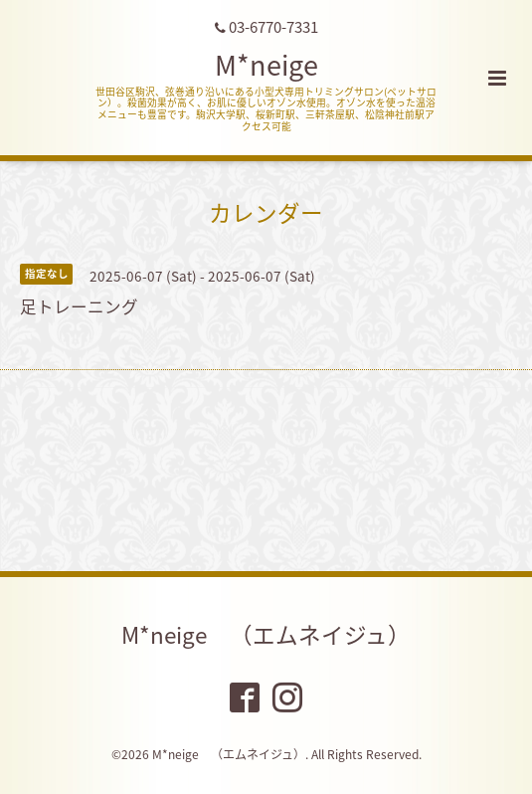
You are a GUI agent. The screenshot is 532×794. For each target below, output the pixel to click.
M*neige (266, 65)
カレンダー (266, 211)
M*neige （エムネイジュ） (266, 634)
